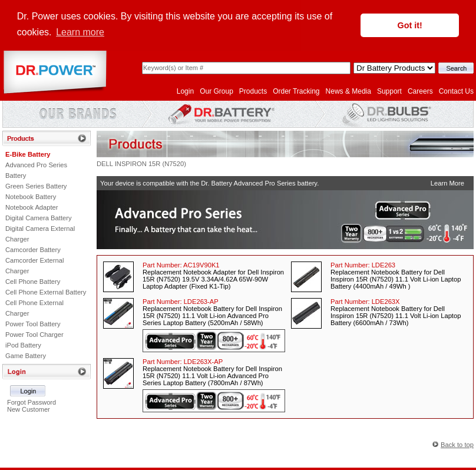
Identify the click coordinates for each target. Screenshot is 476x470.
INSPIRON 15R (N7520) (151, 163)
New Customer (29, 408)
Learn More (447, 182)
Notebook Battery (31, 196)
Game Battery (26, 355)
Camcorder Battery (33, 249)
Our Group (216, 90)
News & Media (348, 90)
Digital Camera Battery (39, 217)
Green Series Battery (36, 185)
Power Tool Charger (34, 333)
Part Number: (181, 264)
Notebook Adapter (32, 206)
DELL (105, 163)
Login (185, 90)
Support (389, 90)
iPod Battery (23, 344)
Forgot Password (32, 401)
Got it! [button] (410, 25)
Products (253, 90)
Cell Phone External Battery (46, 291)
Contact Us (456, 90)
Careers (420, 90)
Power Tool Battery (33, 323)
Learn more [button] (80, 32)
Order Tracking (296, 90)
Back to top (457, 443)
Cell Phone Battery (33, 280)
